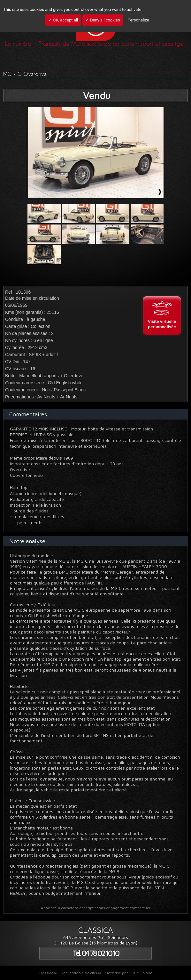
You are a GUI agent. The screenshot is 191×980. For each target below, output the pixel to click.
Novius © (93, 973)
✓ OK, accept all (63, 20)
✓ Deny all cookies (103, 20)
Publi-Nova (142, 973)
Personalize (138, 20)
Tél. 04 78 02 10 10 (95, 953)
